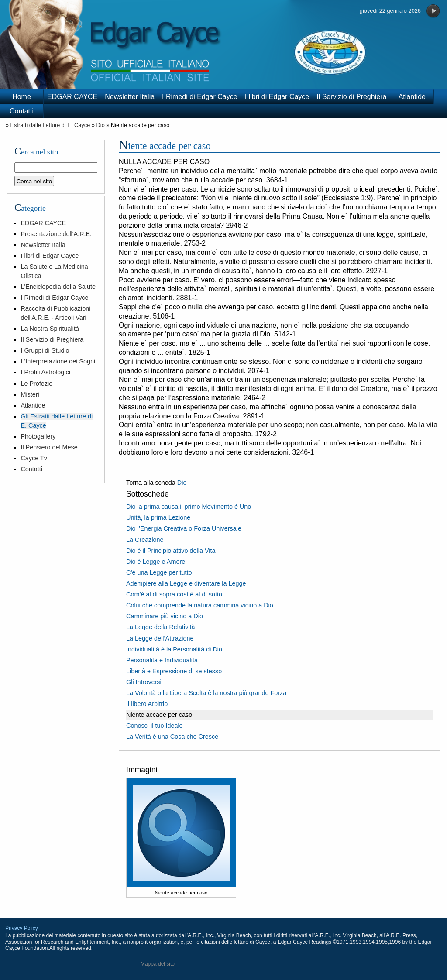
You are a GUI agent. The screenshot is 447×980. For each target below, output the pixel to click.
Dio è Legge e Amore (156, 562)
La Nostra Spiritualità (50, 329)
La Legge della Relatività (161, 627)
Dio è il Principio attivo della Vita (171, 551)
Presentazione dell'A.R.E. (56, 234)
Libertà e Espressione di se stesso (174, 671)
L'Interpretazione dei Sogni (58, 361)
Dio (101, 125)
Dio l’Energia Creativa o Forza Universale (184, 528)
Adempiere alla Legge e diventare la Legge (186, 583)
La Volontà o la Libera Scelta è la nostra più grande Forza (206, 693)
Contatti (22, 111)
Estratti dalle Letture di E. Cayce (50, 125)
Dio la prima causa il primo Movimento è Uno (189, 507)
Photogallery (38, 436)
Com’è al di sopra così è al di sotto (174, 594)
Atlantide (412, 97)
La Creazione (145, 540)
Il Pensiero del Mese (49, 447)
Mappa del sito (158, 964)
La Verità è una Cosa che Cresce (172, 737)
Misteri (30, 394)
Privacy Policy (22, 928)
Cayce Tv (34, 458)
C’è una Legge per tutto (159, 572)
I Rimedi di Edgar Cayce (200, 97)
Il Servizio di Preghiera (351, 97)
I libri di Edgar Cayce (277, 97)
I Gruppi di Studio (45, 350)
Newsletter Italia (130, 97)
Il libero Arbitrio (147, 704)
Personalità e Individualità (162, 660)
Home (22, 97)
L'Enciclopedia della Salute (58, 287)
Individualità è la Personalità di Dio (174, 649)
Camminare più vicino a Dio (165, 616)
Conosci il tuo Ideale (155, 726)
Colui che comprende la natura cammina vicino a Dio (200, 605)
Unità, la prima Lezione (158, 517)
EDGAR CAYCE (72, 97)
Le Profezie (36, 384)
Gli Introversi (144, 682)
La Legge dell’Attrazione (160, 638)
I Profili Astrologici (45, 372)
